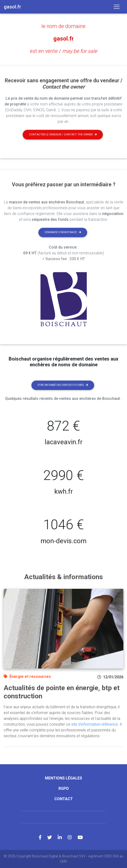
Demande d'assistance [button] (63, 232)
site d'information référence (95, 724)
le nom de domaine (63, 26)
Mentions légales (63, 778)
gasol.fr (64, 39)
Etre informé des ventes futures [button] (63, 385)
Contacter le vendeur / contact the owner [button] (63, 135)
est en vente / (63, 51)
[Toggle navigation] (117, 7)
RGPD (64, 788)
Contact (64, 799)
